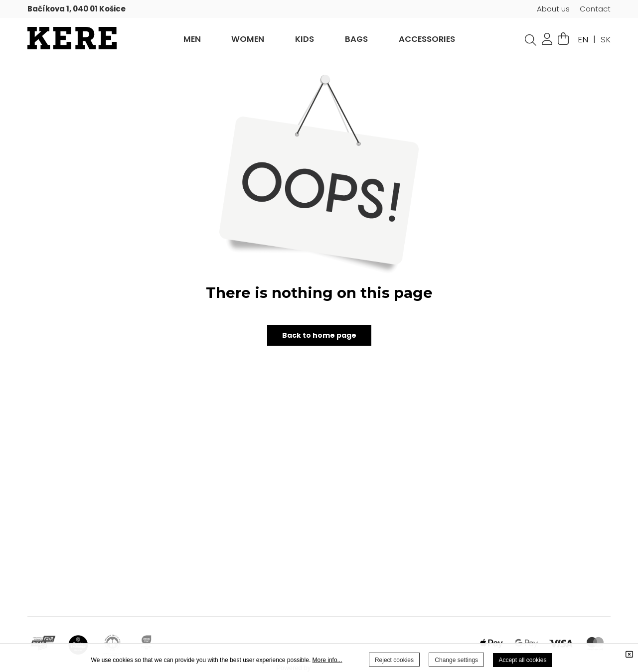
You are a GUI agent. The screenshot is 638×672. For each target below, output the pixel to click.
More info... (327, 660)
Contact (595, 9)
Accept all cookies (522, 660)
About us (553, 9)
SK (606, 39)
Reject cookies (394, 660)
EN (583, 39)
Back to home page (319, 335)
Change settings (456, 660)
